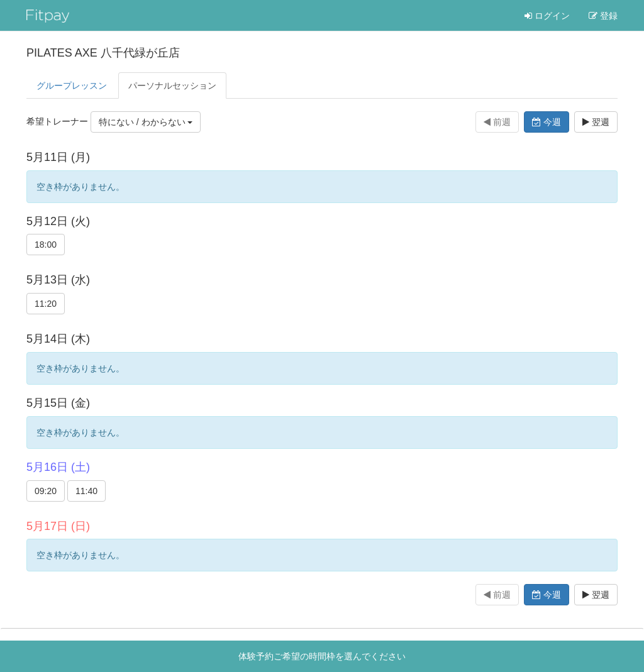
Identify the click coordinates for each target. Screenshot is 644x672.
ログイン (547, 16)
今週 (547, 122)
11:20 (46, 304)
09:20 (46, 491)
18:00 (46, 245)
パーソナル (172, 85)
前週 (497, 122)
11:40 (86, 491)
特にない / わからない (146, 122)
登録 (603, 16)
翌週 (596, 122)
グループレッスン (72, 85)
